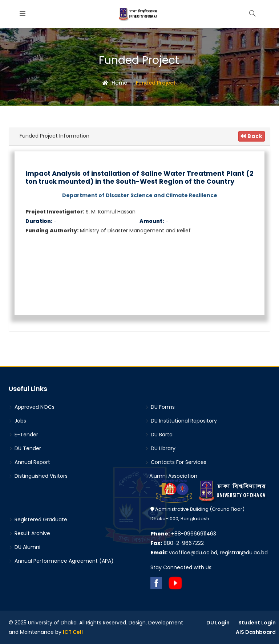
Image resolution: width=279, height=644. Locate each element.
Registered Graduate (38, 519)
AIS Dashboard (256, 632)
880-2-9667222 (177, 543)
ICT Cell (73, 632)
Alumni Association (171, 476)
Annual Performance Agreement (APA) (61, 561)
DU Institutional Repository (181, 421)
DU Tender (25, 448)
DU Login (218, 623)
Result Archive (29, 533)
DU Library (160, 448)
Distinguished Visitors (38, 476)
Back (252, 136)
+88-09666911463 (183, 534)
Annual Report (29, 462)
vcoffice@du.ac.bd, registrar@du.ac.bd (209, 553)
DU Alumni (25, 547)
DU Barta (159, 435)
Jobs (17, 421)
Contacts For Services (176, 462)
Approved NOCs (32, 407)
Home (115, 83)
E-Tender (23, 435)
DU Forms (160, 407)
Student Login (257, 623)
